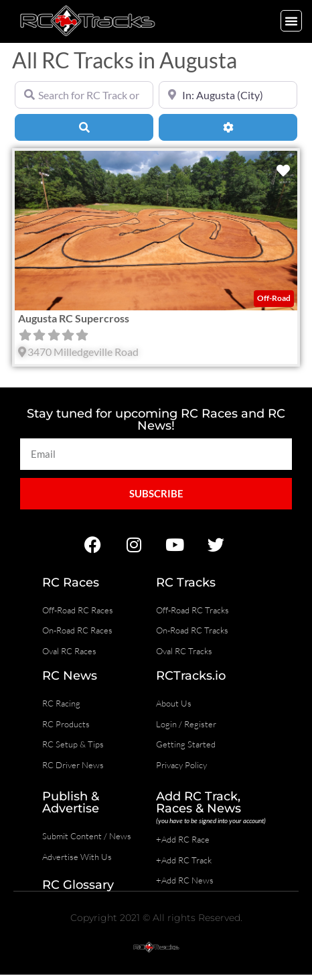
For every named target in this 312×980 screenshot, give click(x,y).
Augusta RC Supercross (74, 318)
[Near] (228, 95)
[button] (291, 21)
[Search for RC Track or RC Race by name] (84, 95)
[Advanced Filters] (228, 127)
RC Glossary (78, 885)
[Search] (84, 127)
